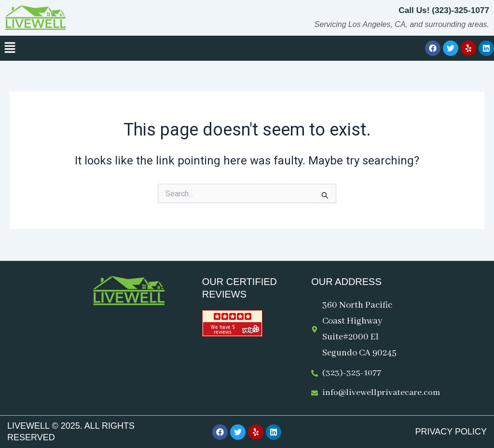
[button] (10, 48)
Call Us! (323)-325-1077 (442, 10)
